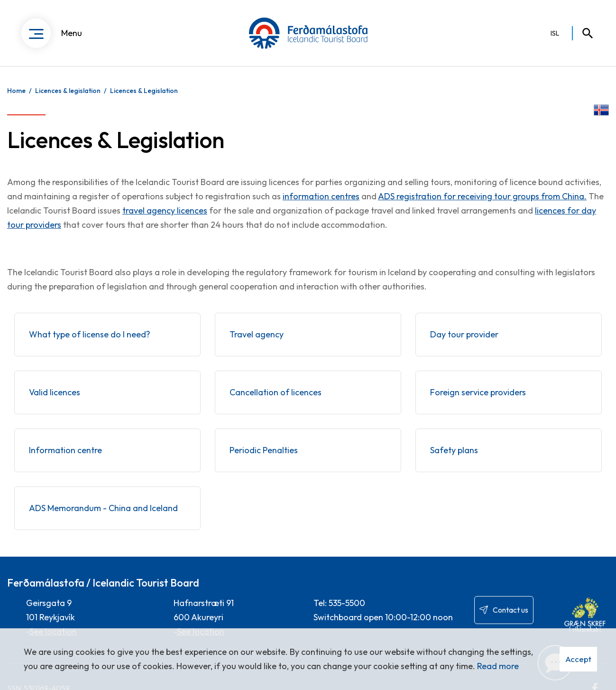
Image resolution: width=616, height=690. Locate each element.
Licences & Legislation (144, 91)
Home (16, 91)
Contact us (510, 610)
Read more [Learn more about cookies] (498, 666)
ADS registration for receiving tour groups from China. (482, 196)
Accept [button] (578, 659)
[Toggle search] (583, 33)
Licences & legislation (68, 91)
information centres (321, 196)
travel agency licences (165, 210)
